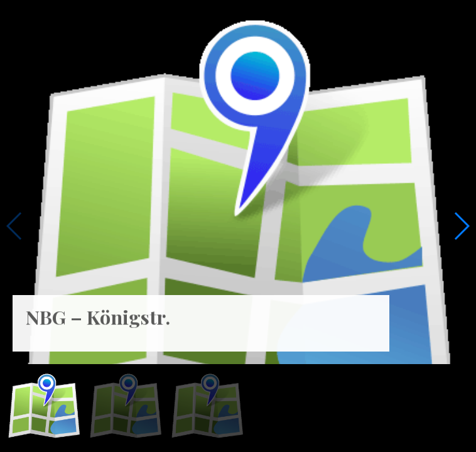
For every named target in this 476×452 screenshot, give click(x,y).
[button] (461, 226)
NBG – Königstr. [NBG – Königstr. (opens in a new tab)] (98, 311)
